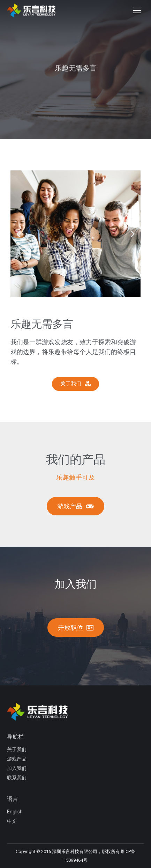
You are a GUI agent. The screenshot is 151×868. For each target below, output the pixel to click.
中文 (12, 821)
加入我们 (17, 768)
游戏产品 (17, 759)
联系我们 (17, 778)
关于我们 (17, 749)
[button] (73, 291)
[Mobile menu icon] (137, 10)
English (15, 812)
